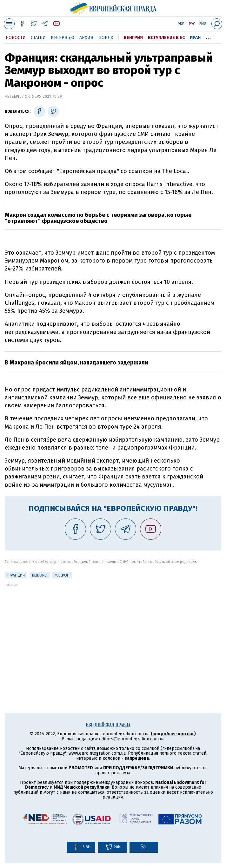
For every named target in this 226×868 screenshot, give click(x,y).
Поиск (106, 38)
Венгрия (133, 38)
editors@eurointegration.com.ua (132, 739)
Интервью (63, 38)
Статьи (38, 38)
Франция (16, 575)
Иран (195, 38)
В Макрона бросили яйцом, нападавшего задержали (76, 363)
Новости (16, 38)
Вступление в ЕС (166, 38)
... (208, 37)
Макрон (62, 575)
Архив (86, 38)
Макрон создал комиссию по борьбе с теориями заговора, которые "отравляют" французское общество (98, 218)
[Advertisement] (113, 631)
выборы (40, 575)
